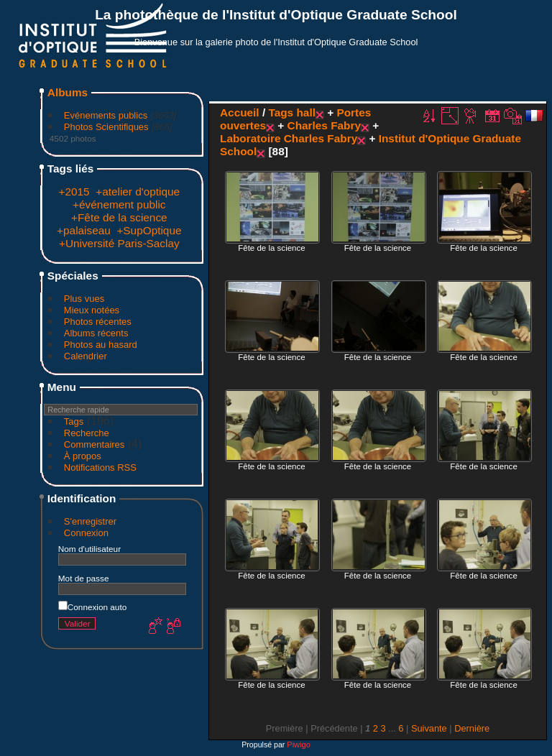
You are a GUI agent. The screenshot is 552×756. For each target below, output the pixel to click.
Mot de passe (84, 578)
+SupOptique (149, 230)
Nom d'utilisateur (89, 549)
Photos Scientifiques (106, 127)
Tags (74, 421)
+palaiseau (84, 230)
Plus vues (84, 299)
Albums (68, 92)
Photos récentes (98, 322)
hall (305, 112)
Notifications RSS (100, 467)
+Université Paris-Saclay (119, 243)
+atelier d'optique (138, 192)
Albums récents (96, 333)
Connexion (86, 533)
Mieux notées (92, 310)
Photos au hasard (101, 345)
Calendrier (86, 356)
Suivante (429, 728)
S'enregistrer (90, 521)
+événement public (119, 204)
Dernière (472, 728)
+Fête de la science (119, 217)
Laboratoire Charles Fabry (289, 138)
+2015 (74, 192)
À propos (83, 456)
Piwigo (298, 745)
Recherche (87, 433)
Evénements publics (106, 115)
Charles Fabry (324, 125)
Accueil (240, 112)
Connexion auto (92, 607)
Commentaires (95, 444)
